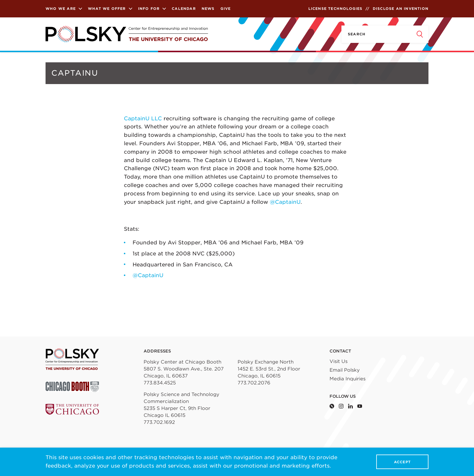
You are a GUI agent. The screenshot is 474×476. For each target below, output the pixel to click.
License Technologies (335, 9)
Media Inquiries (348, 379)
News (208, 9)
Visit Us (339, 361)
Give (226, 9)
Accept (402, 462)
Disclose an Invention (401, 9)
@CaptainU (285, 202)
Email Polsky (345, 370)
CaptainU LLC (143, 118)
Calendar (184, 9)
